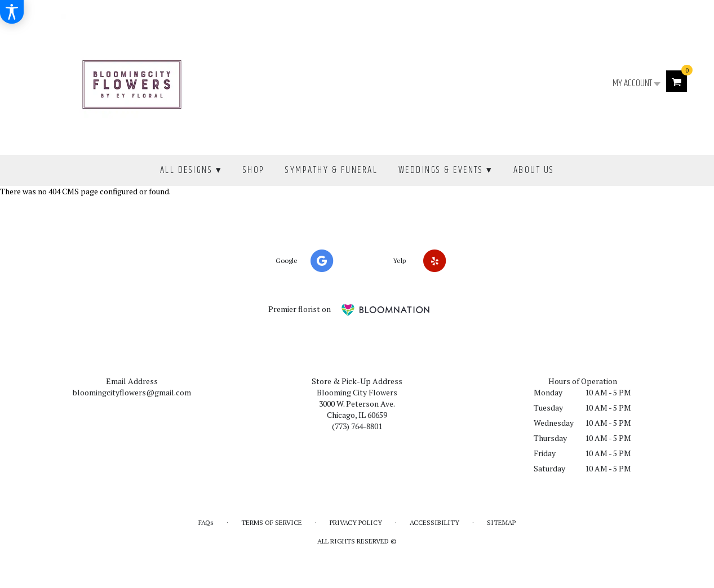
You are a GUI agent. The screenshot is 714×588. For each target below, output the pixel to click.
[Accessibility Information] (12, 12)
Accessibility (434, 522)
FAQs (206, 522)
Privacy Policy (356, 522)
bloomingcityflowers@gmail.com (132, 392)
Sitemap (501, 522)
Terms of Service (272, 522)
